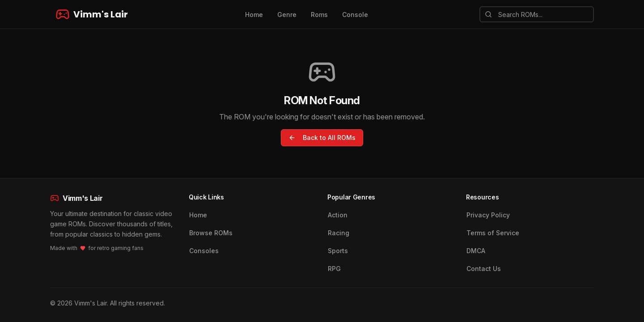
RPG (334, 269)
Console (355, 15)
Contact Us (484, 269)
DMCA (476, 251)
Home (254, 15)
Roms (319, 15)
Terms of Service (493, 233)
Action (338, 215)
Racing (339, 233)
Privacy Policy (488, 215)
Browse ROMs (211, 233)
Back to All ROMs (322, 138)
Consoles (204, 251)
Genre (287, 15)
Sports (338, 251)
